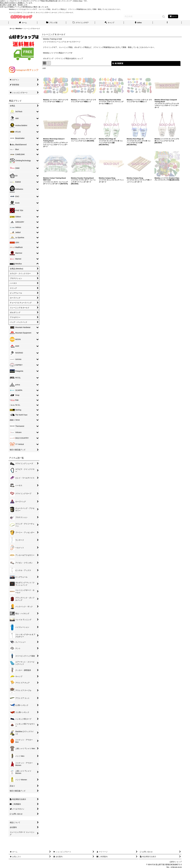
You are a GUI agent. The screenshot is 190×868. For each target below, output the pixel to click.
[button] (167, 23)
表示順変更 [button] (118, 63)
